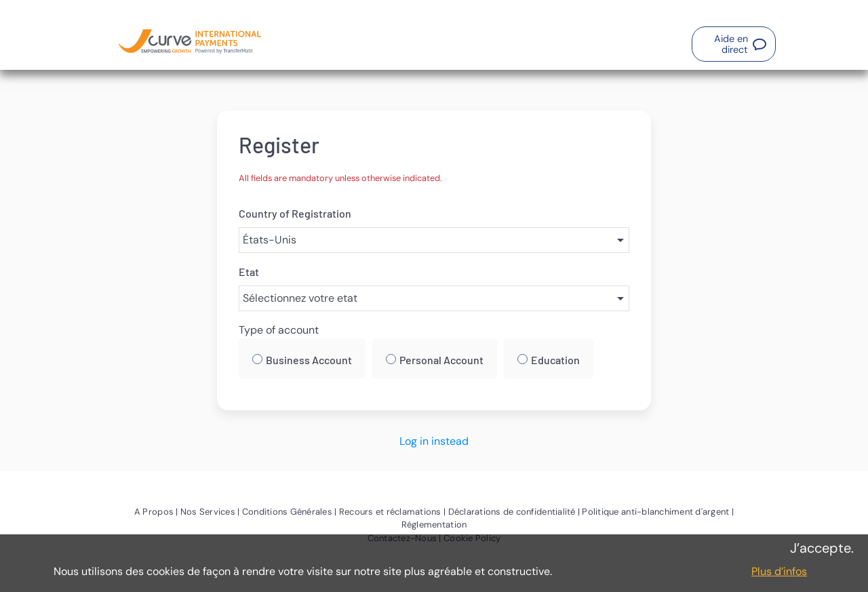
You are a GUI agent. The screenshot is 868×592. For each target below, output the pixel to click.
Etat (249, 272)
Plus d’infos (779, 571)
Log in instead (434, 441)
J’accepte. (822, 548)
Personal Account (441, 360)
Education (555, 360)
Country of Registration (295, 213)
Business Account (309, 360)
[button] (734, 44)
